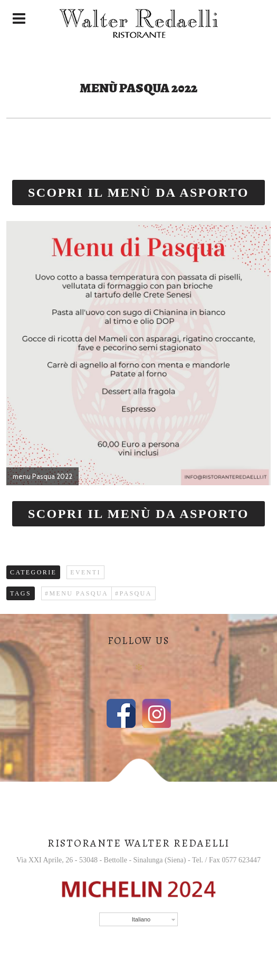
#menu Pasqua (77, 593)
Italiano (141, 919)
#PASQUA (133, 593)
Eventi (85, 572)
